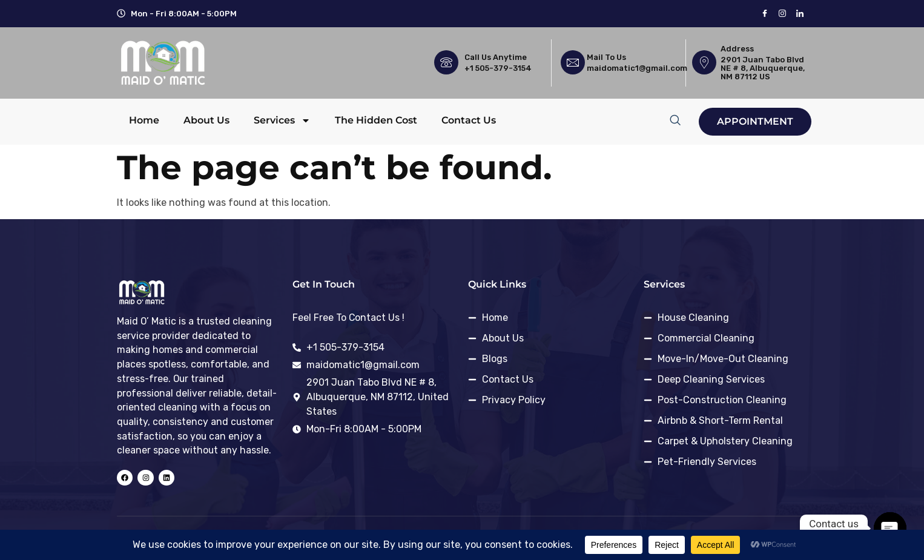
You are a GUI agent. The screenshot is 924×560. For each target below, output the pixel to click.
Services (282, 120)
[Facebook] (764, 14)
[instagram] (782, 14)
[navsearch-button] (675, 120)
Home (144, 120)
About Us (206, 120)
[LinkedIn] (800, 14)
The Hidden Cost (376, 120)
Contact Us (469, 120)
